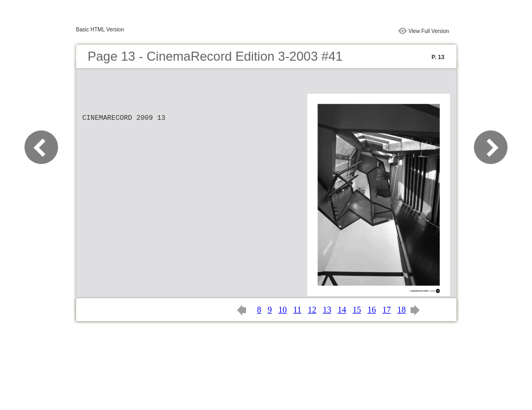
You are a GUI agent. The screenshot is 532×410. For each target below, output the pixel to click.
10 (283, 310)
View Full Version (429, 31)
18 (402, 310)
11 (297, 310)
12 (312, 310)
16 (372, 310)
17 (387, 310)
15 (357, 310)
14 (342, 310)
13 (327, 310)
